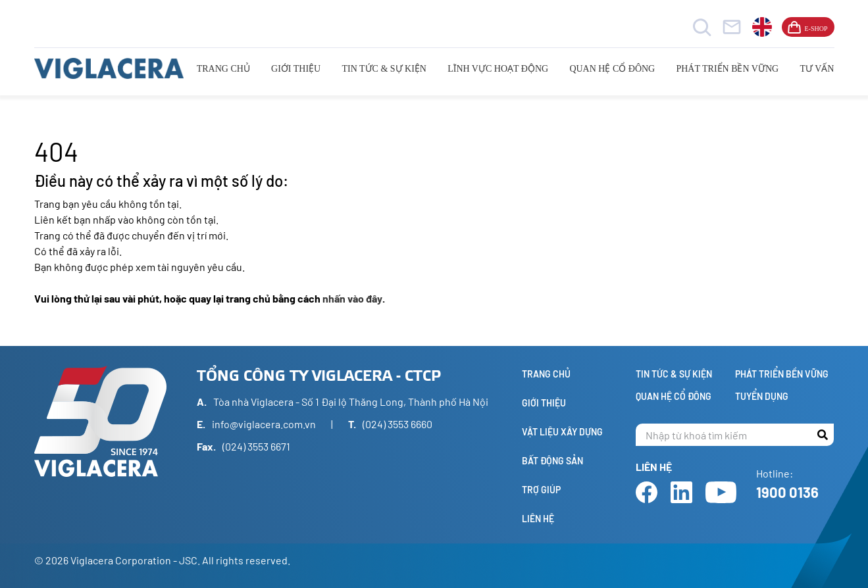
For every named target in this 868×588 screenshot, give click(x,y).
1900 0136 (787, 492)
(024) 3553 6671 (256, 446)
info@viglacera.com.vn (264, 424)
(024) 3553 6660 (397, 424)
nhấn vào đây (352, 298)
